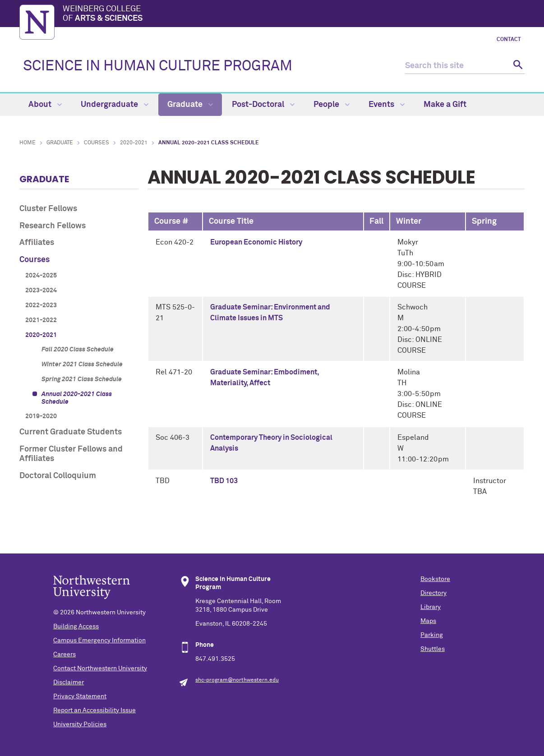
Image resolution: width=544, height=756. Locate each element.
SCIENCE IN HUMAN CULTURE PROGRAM (158, 66)
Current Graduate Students (71, 432)
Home (28, 143)
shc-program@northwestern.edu (237, 680)
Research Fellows (53, 226)
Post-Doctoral (263, 105)
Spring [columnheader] (484, 221)
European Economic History (256, 242)
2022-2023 (41, 305)
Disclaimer (69, 682)
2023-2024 (41, 290)
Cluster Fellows (48, 209)
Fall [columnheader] (376, 221)
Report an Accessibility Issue (95, 710)
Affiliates (37, 243)
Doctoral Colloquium (58, 476)
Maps (428, 621)
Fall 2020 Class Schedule (78, 350)
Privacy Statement (80, 696)
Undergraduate (115, 105)
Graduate (190, 105)
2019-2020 (41, 416)
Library (431, 607)
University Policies (80, 724)
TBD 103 (224, 481)
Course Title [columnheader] (231, 221)
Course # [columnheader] (171, 221)
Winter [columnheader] (409, 221)
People (332, 105)
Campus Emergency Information (99, 641)
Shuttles (433, 649)
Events (387, 105)
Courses (97, 143)
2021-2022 (41, 320)
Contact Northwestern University (100, 668)
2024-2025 (41, 276)
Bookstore (435, 579)
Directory (433, 593)
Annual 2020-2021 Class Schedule (77, 398)
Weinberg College (294, 14)
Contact (509, 40)
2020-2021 (134, 143)
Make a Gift (445, 105)
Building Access (76, 627)
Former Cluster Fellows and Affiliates (71, 454)
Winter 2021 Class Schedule (82, 364)
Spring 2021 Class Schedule (82, 379)
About (45, 105)
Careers (65, 655)
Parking (432, 635)
